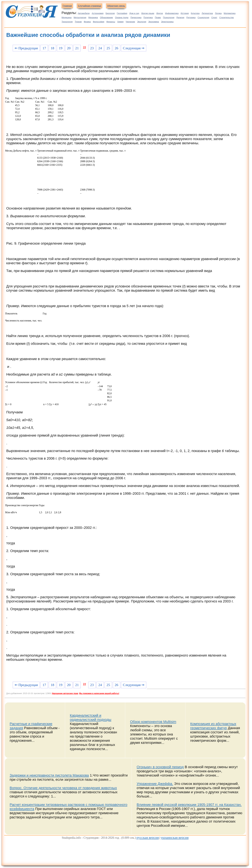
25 (108, 48)
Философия (99, 22)
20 (69, 48)
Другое (160, 13)
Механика (93, 17)
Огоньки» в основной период (160, 767)
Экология (142, 22)
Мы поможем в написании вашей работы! (99, 693)
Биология (110, 13)
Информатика (172, 13)
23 (92, 48)
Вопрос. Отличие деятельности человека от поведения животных (63, 788)
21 (77, 48)
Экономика (154, 22)
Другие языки (148, 13)
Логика (218, 13)
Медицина (67, 17)
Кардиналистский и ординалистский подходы (91, 718)
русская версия (148, 837)
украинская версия (175, 837)
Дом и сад (134, 13)
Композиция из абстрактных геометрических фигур (213, 726)
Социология (203, 17)
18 (52, 48)
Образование (106, 17)
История (185, 13)
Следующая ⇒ (134, 48)
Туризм (78, 22)
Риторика (191, 17)
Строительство (227, 17)
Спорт (214, 17)
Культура (195, 13)
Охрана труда (122, 17)
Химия (120, 22)
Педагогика (136, 17)
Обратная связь (116, 6)
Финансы (111, 22)
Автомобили (84, 13)
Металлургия (80, 17)
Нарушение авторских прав (65, 693)
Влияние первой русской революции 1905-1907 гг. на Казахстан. (189, 805)
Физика (87, 22)
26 (117, 48)
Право (158, 17)
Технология (67, 22)
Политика (148, 17)
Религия (180, 17)
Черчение (130, 22)
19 (61, 48)
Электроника (167, 22)
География (122, 13)
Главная (67, 6)
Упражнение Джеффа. (155, 784)
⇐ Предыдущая (26, 48)
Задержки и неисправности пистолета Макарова (49, 775)
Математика (230, 13)
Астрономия (98, 13)
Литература (207, 13)
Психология (169, 17)
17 (44, 48)
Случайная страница (90, 6)
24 (100, 48)
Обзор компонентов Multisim (153, 722)
